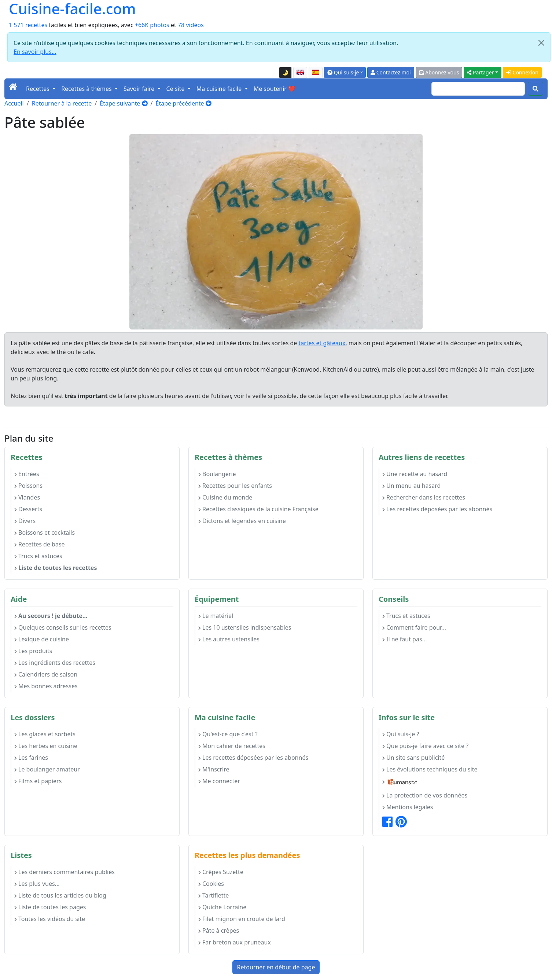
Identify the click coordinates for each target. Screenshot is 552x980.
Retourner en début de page (276, 967)
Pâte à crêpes (219, 931)
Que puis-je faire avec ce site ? (425, 746)
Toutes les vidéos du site (50, 919)
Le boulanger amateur (47, 769)
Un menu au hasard (411, 486)
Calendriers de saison (46, 674)
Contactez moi (391, 72)
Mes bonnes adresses (46, 686)
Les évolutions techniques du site (430, 769)
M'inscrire (214, 769)
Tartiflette (214, 895)
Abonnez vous (439, 72)
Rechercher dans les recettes (424, 497)
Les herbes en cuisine (46, 746)
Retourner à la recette (62, 103)
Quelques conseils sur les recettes (63, 627)
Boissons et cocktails (45, 533)
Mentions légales (408, 807)
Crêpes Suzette (221, 872)
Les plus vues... (37, 884)
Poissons (28, 486)
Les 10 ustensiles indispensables (245, 627)
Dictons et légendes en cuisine (242, 521)
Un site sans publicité (413, 758)
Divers (25, 521)
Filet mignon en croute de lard (242, 919)
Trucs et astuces (38, 556)
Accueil (14, 103)
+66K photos (152, 25)
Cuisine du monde (225, 497)
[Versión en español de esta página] (316, 73)
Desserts (28, 509)
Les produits (33, 651)
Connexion (522, 72)
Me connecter (219, 781)
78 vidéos (191, 25)
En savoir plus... (35, 52)
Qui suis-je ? (345, 72)
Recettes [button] (38, 89)
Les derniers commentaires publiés (65, 872)
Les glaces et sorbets (45, 734)
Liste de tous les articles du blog (60, 895)
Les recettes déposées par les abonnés (437, 509)
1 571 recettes (28, 25)
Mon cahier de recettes (232, 746)
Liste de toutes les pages (50, 907)
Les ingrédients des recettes (55, 663)
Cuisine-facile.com (72, 9)
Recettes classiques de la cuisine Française (258, 509)
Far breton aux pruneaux (235, 942)
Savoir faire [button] (140, 89)
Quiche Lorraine (222, 907)
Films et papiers (38, 781)
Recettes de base (40, 544)
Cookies (211, 884)
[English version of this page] (300, 73)
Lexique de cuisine (42, 639)
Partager (480, 72)
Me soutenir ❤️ (275, 89)
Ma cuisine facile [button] (220, 89)
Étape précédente (184, 103)
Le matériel (216, 616)
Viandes (27, 497)
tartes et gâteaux (322, 343)
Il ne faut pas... (404, 639)
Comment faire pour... (414, 627)
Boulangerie (217, 474)
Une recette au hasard (415, 474)
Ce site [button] (176, 89)
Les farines (31, 758)
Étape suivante (124, 103)
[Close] (541, 43)
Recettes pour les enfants (235, 486)
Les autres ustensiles (229, 639)
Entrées (27, 474)
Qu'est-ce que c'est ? (228, 734)
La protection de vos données (425, 795)
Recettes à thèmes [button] (87, 89)
